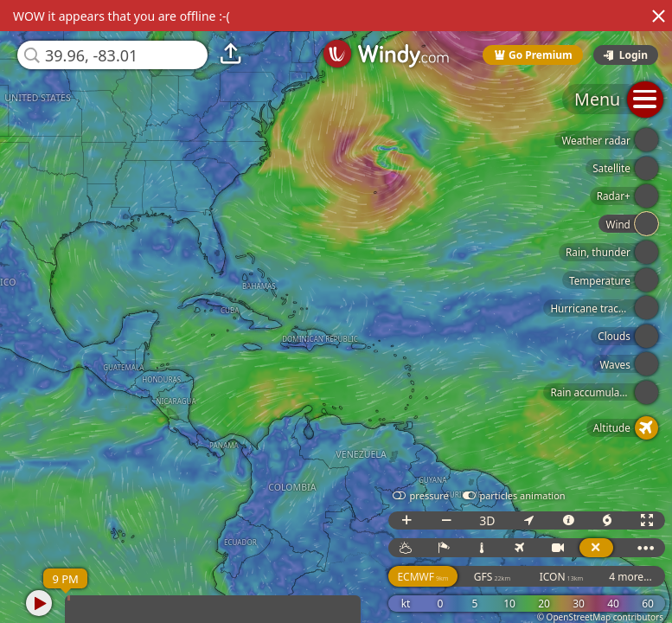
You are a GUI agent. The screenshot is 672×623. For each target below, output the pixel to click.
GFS (492, 577)
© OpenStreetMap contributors (600, 617)
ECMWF (422, 577)
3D (487, 520)
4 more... (630, 577)
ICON (562, 577)
